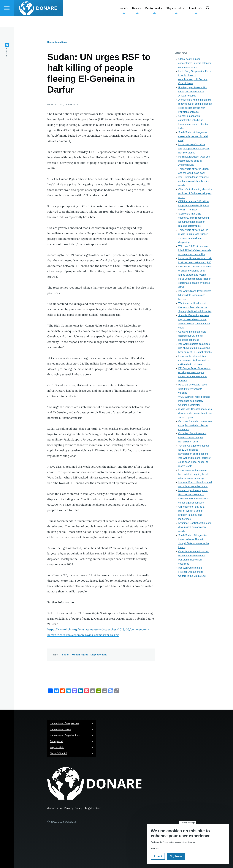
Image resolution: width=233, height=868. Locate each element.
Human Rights (80, 655)
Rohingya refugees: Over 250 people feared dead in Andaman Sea (194, 161)
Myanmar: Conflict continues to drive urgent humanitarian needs (195, 527)
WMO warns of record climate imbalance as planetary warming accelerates (194, 401)
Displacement (99, 655)
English (94, 7)
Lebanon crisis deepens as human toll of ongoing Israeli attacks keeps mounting (193, 474)
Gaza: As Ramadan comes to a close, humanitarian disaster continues (195, 425)
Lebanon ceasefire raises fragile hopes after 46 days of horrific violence (194, 149)
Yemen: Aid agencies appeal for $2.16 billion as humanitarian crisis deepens (193, 450)
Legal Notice (93, 808)
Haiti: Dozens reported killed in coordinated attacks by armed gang (195, 283)
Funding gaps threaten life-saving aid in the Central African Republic (193, 92)
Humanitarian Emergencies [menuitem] (71, 724)
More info (155, 848)
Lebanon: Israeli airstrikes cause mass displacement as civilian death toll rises (194, 360)
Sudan (66, 655)
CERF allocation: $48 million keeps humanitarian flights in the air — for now (194, 206)
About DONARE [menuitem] (71, 755)
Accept (158, 856)
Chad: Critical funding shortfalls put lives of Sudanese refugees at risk (195, 193)
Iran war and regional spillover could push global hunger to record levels (194, 462)
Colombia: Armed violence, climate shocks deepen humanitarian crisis (193, 438)
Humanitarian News (57, 42)
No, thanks (176, 856)
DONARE (47, 19)
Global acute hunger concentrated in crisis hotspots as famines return (194, 63)
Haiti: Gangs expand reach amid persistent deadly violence (193, 389)
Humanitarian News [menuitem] (71, 730)
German (94, 3)
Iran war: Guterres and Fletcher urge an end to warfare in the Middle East (192, 572)
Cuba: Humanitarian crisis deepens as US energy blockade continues (192, 336)
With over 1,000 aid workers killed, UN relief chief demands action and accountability (195, 250)
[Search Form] (208, 19)
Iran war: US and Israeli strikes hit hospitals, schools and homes (195, 295)
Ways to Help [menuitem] (71, 749)
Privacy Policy (73, 808)
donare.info (55, 808)
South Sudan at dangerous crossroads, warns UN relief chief (193, 137)
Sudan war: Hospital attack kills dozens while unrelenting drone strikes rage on (195, 413)
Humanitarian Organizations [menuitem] (71, 736)
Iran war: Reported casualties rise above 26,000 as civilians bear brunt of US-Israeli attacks (195, 348)
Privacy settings (188, 823)
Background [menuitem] (71, 743)
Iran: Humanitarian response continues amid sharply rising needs (194, 181)
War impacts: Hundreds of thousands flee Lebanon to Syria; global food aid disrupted (195, 307)
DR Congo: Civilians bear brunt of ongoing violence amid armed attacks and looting (195, 271)
